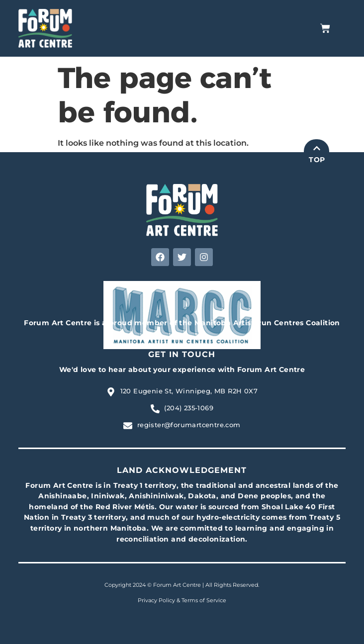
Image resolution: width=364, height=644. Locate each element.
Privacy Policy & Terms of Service (182, 600)
